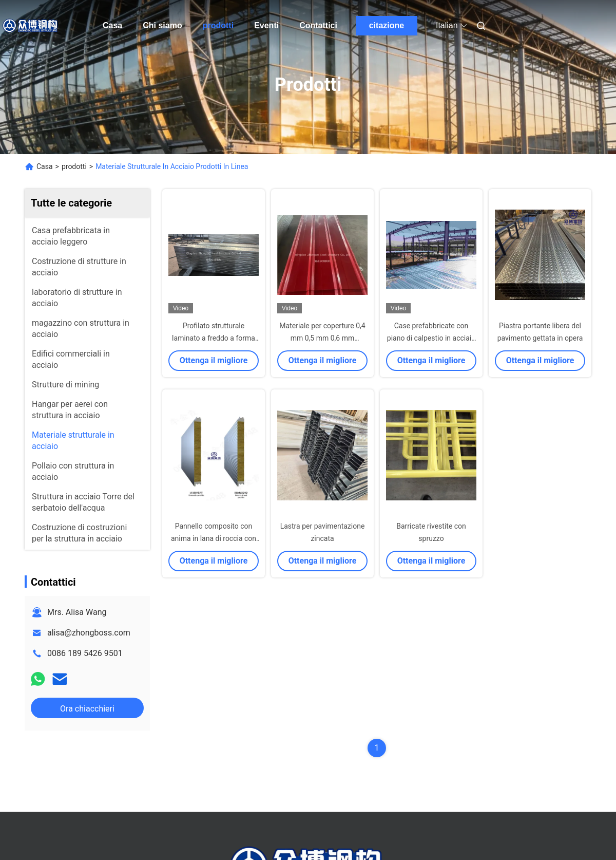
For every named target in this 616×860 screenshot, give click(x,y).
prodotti (218, 25)
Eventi (266, 25)
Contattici (318, 25)
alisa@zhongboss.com (89, 633)
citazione (387, 25)
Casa (112, 25)
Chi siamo (162, 25)
